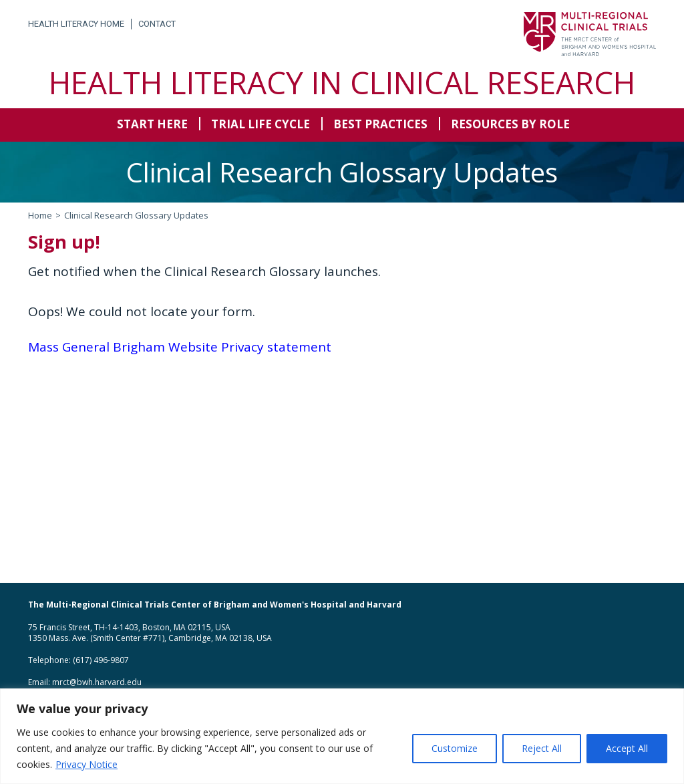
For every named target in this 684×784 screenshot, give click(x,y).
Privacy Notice (87, 764)
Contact (157, 24)
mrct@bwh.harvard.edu (97, 682)
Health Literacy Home (76, 24)
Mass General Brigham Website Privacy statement (180, 347)
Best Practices (380, 124)
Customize (455, 748)
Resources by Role (510, 124)
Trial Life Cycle (261, 124)
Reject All (542, 748)
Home (40, 215)
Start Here (152, 124)
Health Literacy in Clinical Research (342, 82)
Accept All (627, 748)
